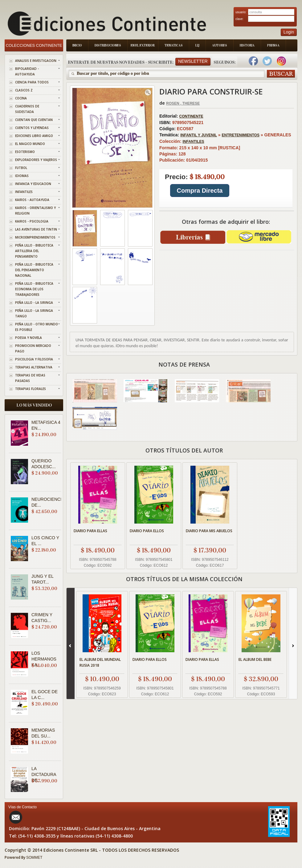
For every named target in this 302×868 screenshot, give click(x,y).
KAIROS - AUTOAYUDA (32, 200)
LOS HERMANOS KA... (44, 659)
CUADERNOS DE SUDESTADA (27, 109)
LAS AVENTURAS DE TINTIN (36, 229)
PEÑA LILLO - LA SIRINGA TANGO (34, 313)
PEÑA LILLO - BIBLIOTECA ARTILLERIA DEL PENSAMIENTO (34, 251)
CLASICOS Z (24, 90)
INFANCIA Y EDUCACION (33, 184)
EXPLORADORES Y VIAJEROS (36, 160)
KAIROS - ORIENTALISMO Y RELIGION (35, 211)
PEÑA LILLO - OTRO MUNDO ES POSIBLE (37, 327)
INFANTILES (24, 192)
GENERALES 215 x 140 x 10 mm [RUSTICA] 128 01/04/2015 (226, 170)
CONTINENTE (191, 116)
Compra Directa (200, 191)
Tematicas (174, 45)
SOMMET (34, 858)
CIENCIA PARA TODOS (32, 82)
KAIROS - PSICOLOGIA (32, 221)
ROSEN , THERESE (183, 103)
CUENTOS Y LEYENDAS (32, 128)
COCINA (21, 98)
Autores (220, 45)
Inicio (77, 45)
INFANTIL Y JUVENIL (199, 135)
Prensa (273, 45)
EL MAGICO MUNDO (30, 144)
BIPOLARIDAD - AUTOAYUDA (27, 71)
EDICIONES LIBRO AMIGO (34, 136)
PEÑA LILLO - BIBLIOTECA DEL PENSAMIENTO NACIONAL (34, 270)
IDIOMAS (22, 176)
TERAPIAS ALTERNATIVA (34, 367)
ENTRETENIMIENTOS (241, 135)
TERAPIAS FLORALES (31, 389)
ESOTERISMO (25, 152)
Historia (247, 45)
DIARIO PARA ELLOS (147, 531)
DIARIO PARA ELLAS (90, 531)
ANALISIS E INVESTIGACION (36, 61)
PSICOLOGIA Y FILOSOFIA (34, 359)
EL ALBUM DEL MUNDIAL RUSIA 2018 (100, 662)
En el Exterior (143, 45)
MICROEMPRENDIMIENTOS (35, 237)
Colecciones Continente (34, 45)
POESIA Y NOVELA (29, 338)
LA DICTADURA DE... (44, 774)
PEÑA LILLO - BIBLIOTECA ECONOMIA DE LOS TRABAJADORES (34, 289)
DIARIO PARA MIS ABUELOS (209, 531)
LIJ (197, 45)
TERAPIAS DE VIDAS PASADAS (30, 378)
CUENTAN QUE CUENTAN (34, 120)
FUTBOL (21, 168)
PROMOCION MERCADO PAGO (33, 348)
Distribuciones (108, 45)
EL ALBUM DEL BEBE (255, 659)
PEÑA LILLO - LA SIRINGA (34, 303)
